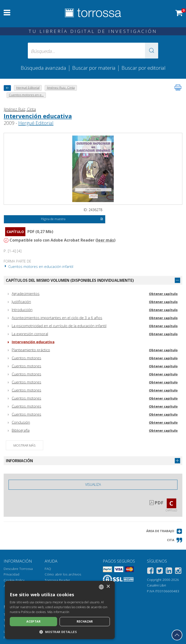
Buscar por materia (94, 68)
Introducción (22, 310)
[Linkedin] (169, 571)
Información (19, 461)
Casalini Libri (156, 585)
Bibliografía (21, 430)
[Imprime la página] (178, 88)
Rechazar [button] (85, 621)
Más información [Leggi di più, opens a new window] (58, 612)
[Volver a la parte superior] (177, 635)
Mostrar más (25, 445)
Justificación (21, 302)
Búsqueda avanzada (43, 68)
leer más (105, 240)
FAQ (48, 569)
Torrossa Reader (57, 580)
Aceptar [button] (33, 621)
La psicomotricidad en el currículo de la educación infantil (59, 326)
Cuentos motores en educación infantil (38, 266)
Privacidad (11, 574)
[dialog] (60, 610)
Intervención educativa (38, 116)
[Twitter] (160, 571)
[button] (152, 51)
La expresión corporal (30, 334)
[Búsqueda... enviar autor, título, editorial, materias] (93, 51)
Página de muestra (72, 219)
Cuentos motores (26, 358)
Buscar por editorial (144, 68)
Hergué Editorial (36, 123)
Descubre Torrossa (18, 569)
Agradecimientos (26, 293)
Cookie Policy (14, 580)
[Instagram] (178, 571)
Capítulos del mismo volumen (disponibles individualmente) (70, 280)
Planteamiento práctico (31, 350)
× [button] (108, 587)
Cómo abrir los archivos (63, 574)
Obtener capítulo (163, 294)
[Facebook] (150, 571)
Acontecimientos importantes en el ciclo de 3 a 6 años (57, 318)
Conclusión (21, 422)
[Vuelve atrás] (7, 88)
